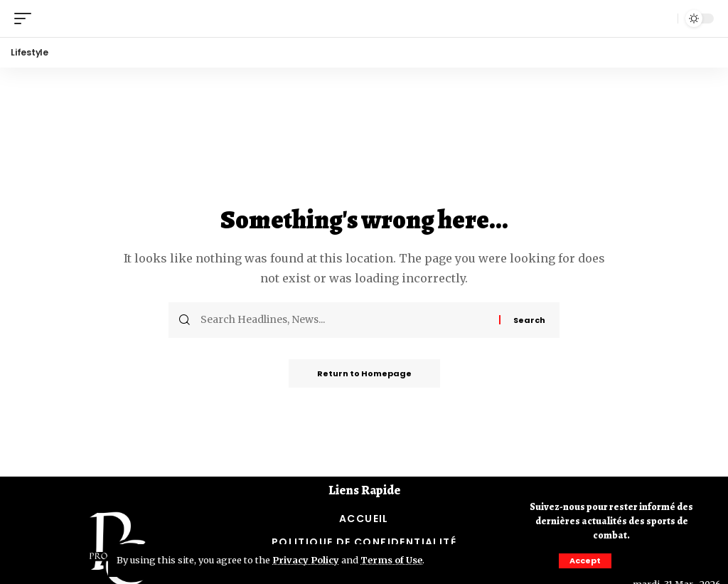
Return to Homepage (364, 373)
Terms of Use (391, 560)
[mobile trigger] (26, 18)
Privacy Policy (306, 560)
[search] (663, 18)
